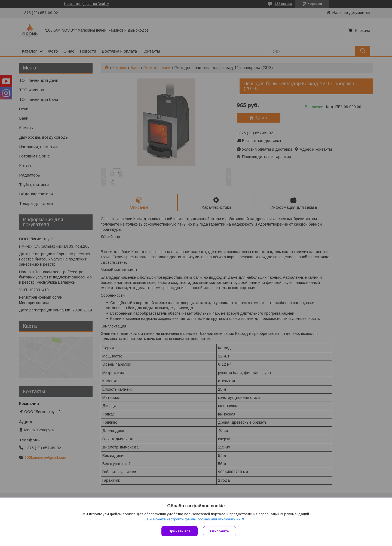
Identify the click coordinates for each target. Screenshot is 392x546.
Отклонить (220, 531)
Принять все (180, 531)
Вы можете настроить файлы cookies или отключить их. (194, 519)
